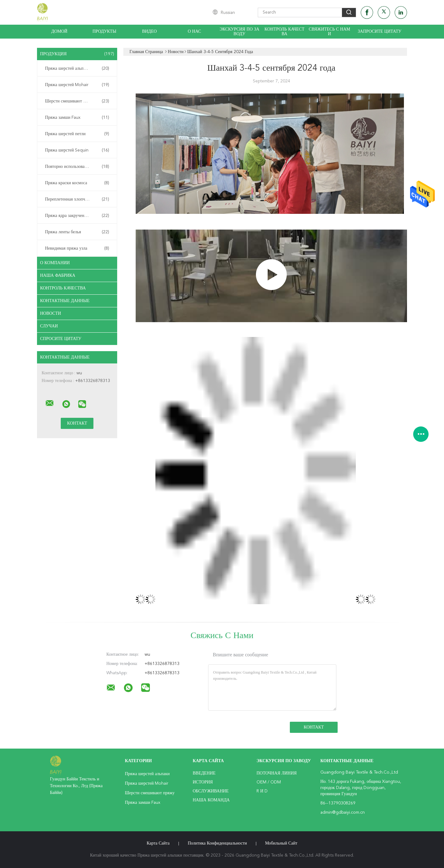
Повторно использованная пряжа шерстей (79, 167)
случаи (49, 326)
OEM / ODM (269, 782)
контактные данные (65, 301)
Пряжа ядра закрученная (77, 216)
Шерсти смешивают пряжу (77, 101)
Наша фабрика (58, 276)
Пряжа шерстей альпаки (77, 69)
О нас (194, 31)
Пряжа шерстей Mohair (77, 85)
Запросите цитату (379, 31)
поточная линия (277, 773)
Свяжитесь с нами (329, 32)
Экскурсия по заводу (239, 32)
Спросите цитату (61, 339)
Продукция (77, 54)
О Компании (55, 263)
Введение (204, 773)
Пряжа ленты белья (77, 232)
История (203, 782)
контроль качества (63, 288)
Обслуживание (211, 791)
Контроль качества (285, 32)
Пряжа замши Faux (77, 118)
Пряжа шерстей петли (77, 134)
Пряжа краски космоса (77, 183)
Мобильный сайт (281, 843)
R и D (262, 791)
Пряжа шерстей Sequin (77, 150)
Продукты (104, 31)
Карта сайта (158, 843)
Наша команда (211, 800)
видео (150, 31)
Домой (59, 31)
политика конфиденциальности (217, 843)
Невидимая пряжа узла (77, 248)
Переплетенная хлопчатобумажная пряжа (79, 199)
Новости (51, 314)
